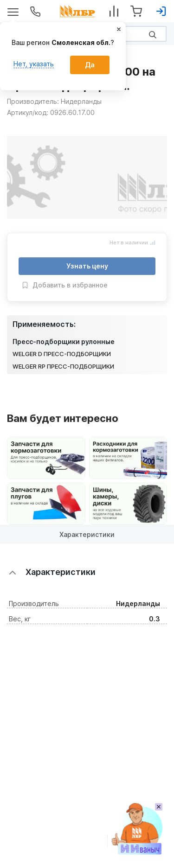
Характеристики (87, 534)
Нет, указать (34, 64)
